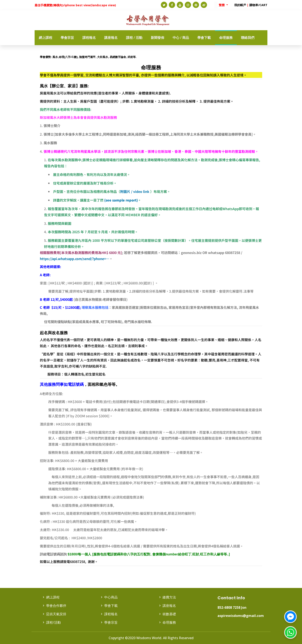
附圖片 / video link (135, 191)
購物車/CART (258, 5)
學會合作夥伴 (56, 606)
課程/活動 (53, 622)
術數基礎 (169, 614)
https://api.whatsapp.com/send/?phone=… (75, 259)
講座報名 (169, 606)
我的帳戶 (240, 5)
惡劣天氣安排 (56, 614)
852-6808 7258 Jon (232, 607)
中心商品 (111, 597)
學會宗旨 (111, 622)
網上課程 (53, 597)
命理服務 (169, 622)
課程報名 (111, 614)
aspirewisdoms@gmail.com (241, 616)
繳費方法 (169, 597)
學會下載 (111, 606)
